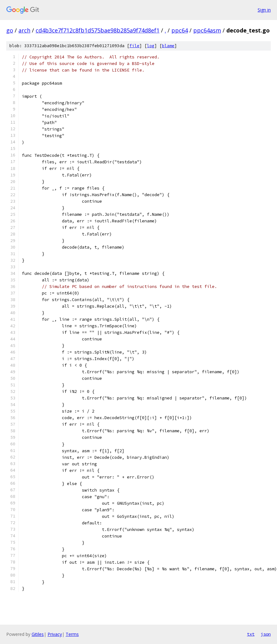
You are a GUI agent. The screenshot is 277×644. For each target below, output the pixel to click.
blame (168, 46)
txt (251, 634)
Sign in (264, 10)
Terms (72, 634)
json (266, 634)
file (134, 46)
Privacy (55, 634)
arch (24, 30)
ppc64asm (207, 30)
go (10, 30)
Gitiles (38, 634)
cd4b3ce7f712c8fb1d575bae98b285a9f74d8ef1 (98, 30)
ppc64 (180, 30)
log (151, 46)
